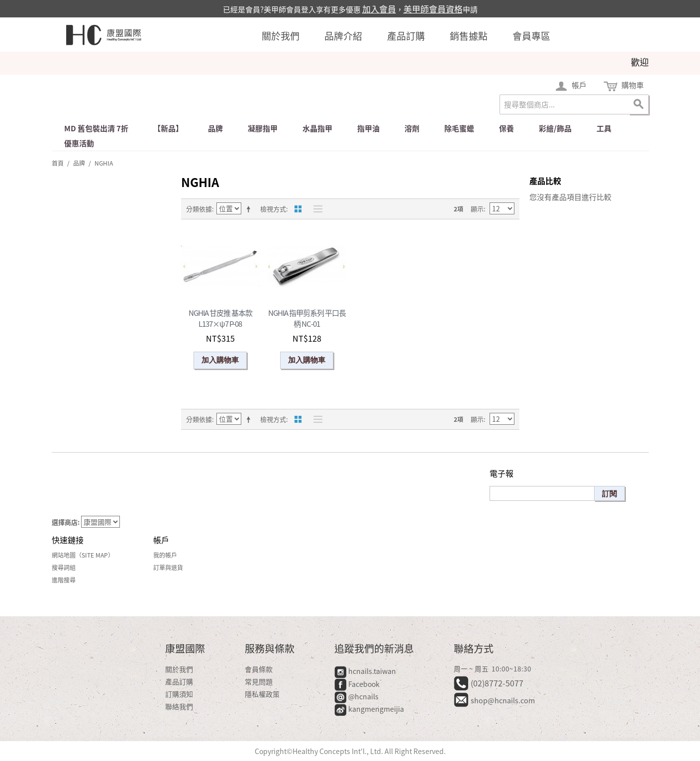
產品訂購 (406, 36)
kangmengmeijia (369, 709)
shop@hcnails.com (503, 700)
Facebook (358, 684)
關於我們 (281, 36)
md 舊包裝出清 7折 (96, 128)
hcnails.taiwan (365, 671)
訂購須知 (179, 694)
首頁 (58, 163)
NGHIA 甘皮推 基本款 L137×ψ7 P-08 (220, 318)
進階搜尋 (64, 580)
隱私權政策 (262, 694)
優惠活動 (79, 143)
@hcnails (356, 696)
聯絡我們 (179, 706)
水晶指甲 (317, 128)
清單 (315, 209)
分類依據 (199, 209)
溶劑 (412, 128)
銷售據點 (469, 36)
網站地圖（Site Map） (83, 555)
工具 (604, 128)
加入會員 (379, 9)
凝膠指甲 (263, 128)
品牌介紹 (343, 36)
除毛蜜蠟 (459, 128)
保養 (506, 128)
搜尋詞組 (64, 568)
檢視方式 (273, 209)
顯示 (477, 209)
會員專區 (531, 36)
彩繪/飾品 (555, 128)
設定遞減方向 (250, 209)
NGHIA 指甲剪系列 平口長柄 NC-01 (307, 318)
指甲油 (368, 128)
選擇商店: (66, 522)
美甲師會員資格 (433, 9)
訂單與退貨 (168, 568)
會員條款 (259, 669)
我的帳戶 (165, 555)
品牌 (215, 128)
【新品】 (168, 128)
